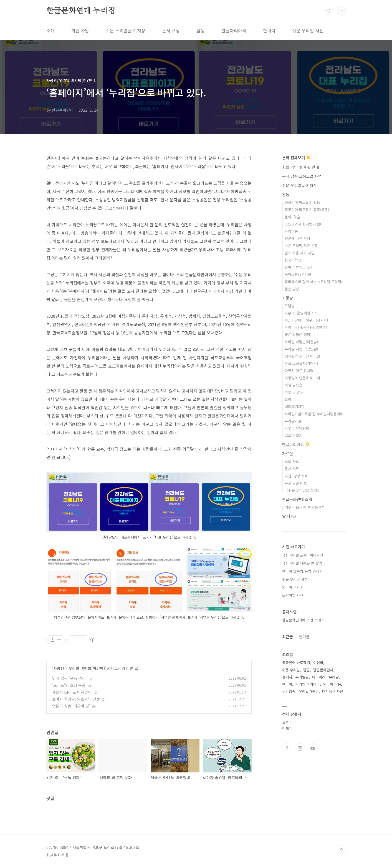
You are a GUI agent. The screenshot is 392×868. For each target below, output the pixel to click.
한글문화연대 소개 (297, 499)
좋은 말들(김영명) (298, 335)
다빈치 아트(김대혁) (300, 371)
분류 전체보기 (296, 158)
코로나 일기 (294, 435)
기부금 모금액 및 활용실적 (305, 507)
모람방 (290, 306)
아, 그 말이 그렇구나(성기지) (306, 320)
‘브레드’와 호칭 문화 (69, 685)
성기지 (287, 677)
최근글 (288, 637)
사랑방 (59, 668)
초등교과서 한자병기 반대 (304, 224)
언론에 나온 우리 (297, 238)
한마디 (269, 30)
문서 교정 (171, 30)
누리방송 (291, 231)
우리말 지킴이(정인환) (301, 349)
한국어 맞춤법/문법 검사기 (302, 571)
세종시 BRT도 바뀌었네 (72, 692)
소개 (50, 30)
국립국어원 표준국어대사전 (303, 555)
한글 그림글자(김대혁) (301, 363)
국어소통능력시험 (298, 274)
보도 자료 (292, 461)
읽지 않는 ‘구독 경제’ (69, 678)
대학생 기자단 (333, 691)
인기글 (304, 637)
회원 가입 (80, 30)
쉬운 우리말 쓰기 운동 (301, 246)
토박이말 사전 (293, 595)
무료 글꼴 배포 (296, 483)
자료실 (288, 454)
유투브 (313, 748)
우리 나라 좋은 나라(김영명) (306, 327)
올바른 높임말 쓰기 (299, 267)
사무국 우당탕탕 (297, 428)
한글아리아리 (234, 30)
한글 (307, 670)
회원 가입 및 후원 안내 (301, 167)
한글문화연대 (323, 670)
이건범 (318, 663)
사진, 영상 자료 (296, 476)
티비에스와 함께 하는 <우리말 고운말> (314, 282)
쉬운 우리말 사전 (308, 30)
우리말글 (302, 677)
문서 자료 (292, 469)
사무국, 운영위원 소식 (301, 313)
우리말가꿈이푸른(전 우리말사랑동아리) (315, 414)
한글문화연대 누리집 (81, 11)
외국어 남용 (332, 684)
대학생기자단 (295, 407)
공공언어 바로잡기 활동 (302, 202)
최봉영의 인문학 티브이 (302, 378)
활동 (201, 30)
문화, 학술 (292, 217)
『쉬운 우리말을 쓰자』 (303, 490)
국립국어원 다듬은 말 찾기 (302, 563)
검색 (329, 11)
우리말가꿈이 (295, 421)
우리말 (334, 677)
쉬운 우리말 (291, 670)
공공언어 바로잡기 (296, 663)
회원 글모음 (294, 385)
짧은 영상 (292, 289)
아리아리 (319, 677)
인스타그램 (300, 748)
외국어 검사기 (293, 587)
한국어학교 (293, 260)
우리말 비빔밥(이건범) (87, 668)
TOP (342, 849)
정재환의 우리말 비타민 (302, 356)
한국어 (287, 684)
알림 (288, 399)
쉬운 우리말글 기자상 (126, 30)
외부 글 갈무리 (296, 392)
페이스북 (287, 748)
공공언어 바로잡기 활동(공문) (307, 210)
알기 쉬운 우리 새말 (300, 253)
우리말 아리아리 (308, 684)
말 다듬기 (290, 516)
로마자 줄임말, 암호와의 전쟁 (76, 699)
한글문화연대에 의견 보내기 (303, 620)
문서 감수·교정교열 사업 (302, 176)
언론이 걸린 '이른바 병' (71, 706)
